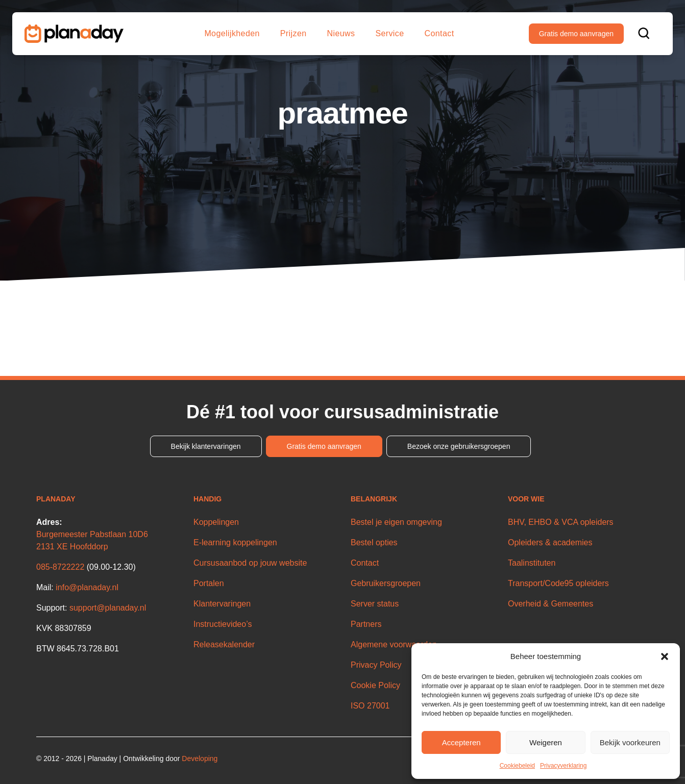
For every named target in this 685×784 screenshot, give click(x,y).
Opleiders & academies (550, 542)
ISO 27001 (370, 706)
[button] (665, 656)
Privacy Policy (376, 665)
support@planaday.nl (108, 608)
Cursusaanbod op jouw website (250, 563)
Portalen (209, 583)
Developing (200, 758)
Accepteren (461, 742)
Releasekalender (224, 644)
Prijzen (293, 33)
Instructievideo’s (223, 624)
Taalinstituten (532, 563)
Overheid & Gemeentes (551, 604)
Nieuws (341, 33)
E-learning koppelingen (235, 542)
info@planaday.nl (87, 587)
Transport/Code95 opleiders (558, 583)
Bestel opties (374, 542)
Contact (439, 33)
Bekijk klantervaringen (206, 446)
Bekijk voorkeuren (630, 742)
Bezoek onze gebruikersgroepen (459, 446)
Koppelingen (216, 522)
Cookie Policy (375, 685)
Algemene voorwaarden (394, 644)
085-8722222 (60, 567)
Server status (375, 604)
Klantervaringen (222, 604)
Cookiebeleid (517, 766)
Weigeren (546, 742)
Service (389, 33)
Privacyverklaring (563, 766)
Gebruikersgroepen (386, 583)
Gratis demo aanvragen (576, 34)
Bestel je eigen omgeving (396, 522)
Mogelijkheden (232, 33)
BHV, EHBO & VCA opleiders (561, 522)
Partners (366, 624)
